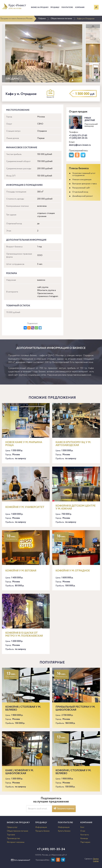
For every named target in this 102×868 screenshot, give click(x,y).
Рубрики (42, 19)
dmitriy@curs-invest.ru (80, 145)
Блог (82, 827)
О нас (83, 831)
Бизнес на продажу (40, 7)
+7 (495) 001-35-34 (78, 138)
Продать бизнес (42, 831)
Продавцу (55, 7)
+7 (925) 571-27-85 (78, 136)
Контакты (85, 835)
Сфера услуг (12, 827)
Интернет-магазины (16, 842)
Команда (84, 838)
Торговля (11, 835)
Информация (41, 827)
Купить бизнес (64, 831)
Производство (13, 838)
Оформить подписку (64, 809)
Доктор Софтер (96, 860)
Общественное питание (61, 19)
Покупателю (67, 7)
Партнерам (85, 842)
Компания (80, 7)
